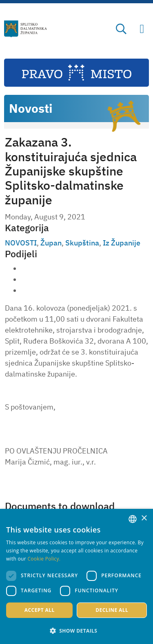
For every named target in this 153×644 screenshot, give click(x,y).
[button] (76, 631)
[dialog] (76, 576)
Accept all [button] (40, 610)
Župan (51, 243)
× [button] (144, 518)
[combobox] (133, 519)
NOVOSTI (21, 243)
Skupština (82, 243)
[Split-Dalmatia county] (26, 29)
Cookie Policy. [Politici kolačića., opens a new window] (44, 559)
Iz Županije (122, 243)
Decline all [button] (112, 610)
